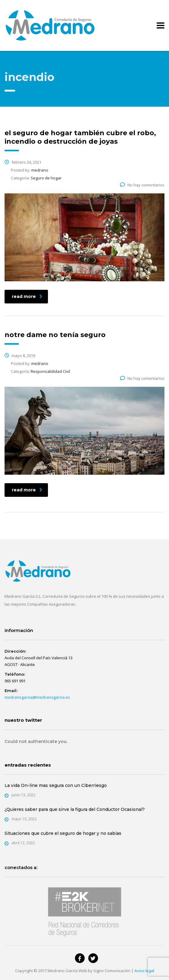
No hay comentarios (142, 185)
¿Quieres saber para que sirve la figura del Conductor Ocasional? (75, 809)
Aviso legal (144, 971)
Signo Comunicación (112, 971)
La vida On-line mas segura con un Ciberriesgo (56, 785)
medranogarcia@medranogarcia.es (37, 697)
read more (27, 296)
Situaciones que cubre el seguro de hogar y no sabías (63, 833)
